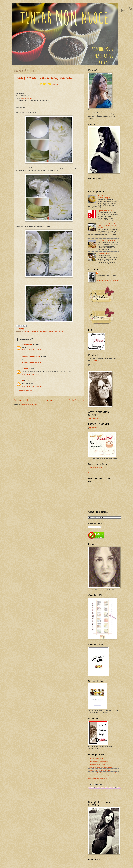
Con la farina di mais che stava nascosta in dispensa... (108, 197)
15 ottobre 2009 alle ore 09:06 (31, 387)
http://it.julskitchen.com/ (96, 758)
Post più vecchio (76, 400)
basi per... (27, 331)
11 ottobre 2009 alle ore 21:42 (31, 350)
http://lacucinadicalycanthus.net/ (99, 761)
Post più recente (21, 400)
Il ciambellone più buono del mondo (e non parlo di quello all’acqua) (107, 226)
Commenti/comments (95, 473)
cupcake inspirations (95, 485)
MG (23, 381)
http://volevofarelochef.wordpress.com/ (101, 767)
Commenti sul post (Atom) (29, 405)
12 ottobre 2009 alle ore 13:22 (31, 362)
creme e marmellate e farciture (41, 331)
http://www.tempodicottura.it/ (97, 779)
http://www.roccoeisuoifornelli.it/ (99, 776)
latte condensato (26, 98)
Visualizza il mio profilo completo (107, 281)
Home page (49, 400)
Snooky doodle (27, 344)
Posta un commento (26, 391)
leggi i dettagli (93, 418)
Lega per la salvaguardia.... (106, 211)
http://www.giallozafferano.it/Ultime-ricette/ (102, 773)
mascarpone (59, 331)
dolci (53, 331)
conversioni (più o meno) (96, 467)
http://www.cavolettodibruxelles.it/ (99, 770)
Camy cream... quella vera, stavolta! (45, 78)
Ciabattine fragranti (104, 253)
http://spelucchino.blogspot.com (99, 764)
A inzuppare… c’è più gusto (107, 240)
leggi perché (93, 428)
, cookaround (50, 84)
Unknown (25, 369)
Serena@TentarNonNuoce (31, 356)
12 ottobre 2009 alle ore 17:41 (31, 374)
